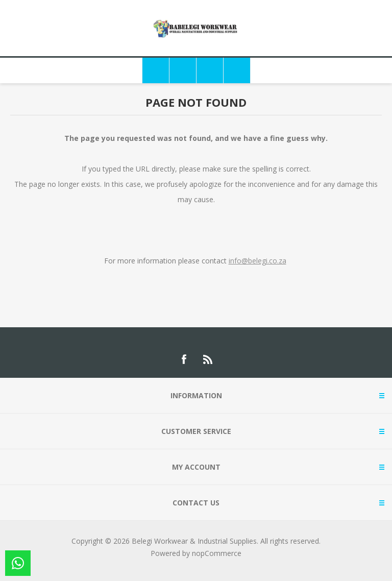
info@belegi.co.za (258, 261)
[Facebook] (184, 359)
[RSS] (208, 359)
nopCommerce (217, 553)
